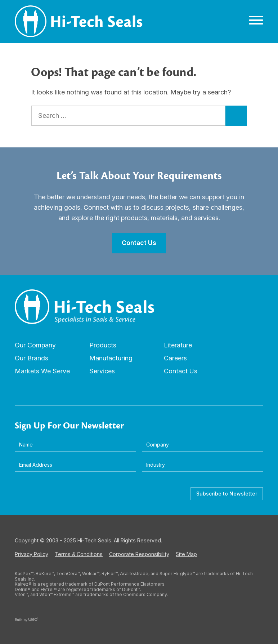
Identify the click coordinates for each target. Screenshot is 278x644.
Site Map (186, 554)
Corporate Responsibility (139, 554)
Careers (175, 358)
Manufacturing (111, 358)
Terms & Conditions (79, 554)
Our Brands (32, 358)
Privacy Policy (32, 554)
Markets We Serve (42, 371)
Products (103, 345)
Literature (178, 345)
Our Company (35, 345)
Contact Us (181, 371)
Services (102, 371)
